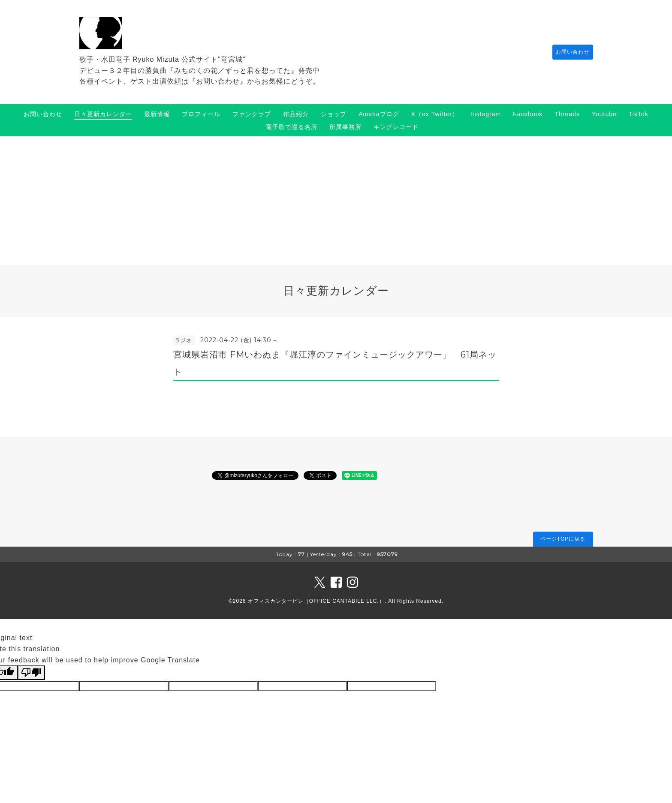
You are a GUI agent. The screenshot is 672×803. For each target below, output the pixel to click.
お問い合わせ (569, 52)
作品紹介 (296, 114)
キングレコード (396, 127)
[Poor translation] (31, 673)
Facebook (528, 114)
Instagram (486, 114)
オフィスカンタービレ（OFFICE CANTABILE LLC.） (316, 601)
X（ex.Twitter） (435, 114)
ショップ (334, 114)
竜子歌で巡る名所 (292, 127)
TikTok (639, 114)
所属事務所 (345, 127)
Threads (567, 114)
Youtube (604, 114)
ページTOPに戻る (563, 539)
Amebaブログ (379, 114)
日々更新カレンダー (103, 114)
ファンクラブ (252, 114)
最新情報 (157, 114)
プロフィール (201, 114)
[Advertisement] (336, 201)
